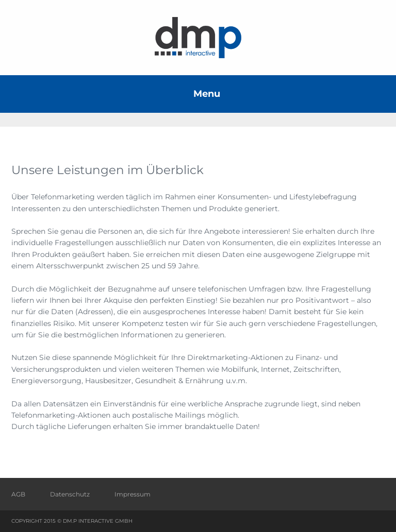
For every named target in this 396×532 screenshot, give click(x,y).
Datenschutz (70, 494)
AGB (18, 494)
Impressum (133, 494)
